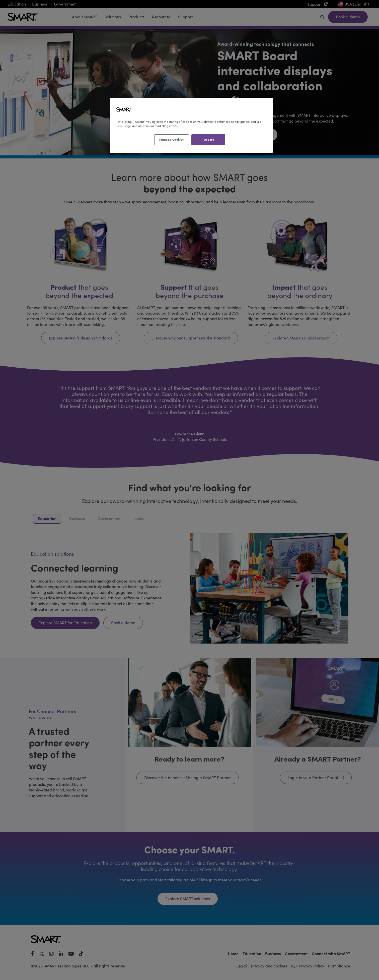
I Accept (208, 139)
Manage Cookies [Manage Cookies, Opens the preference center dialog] (172, 139)
